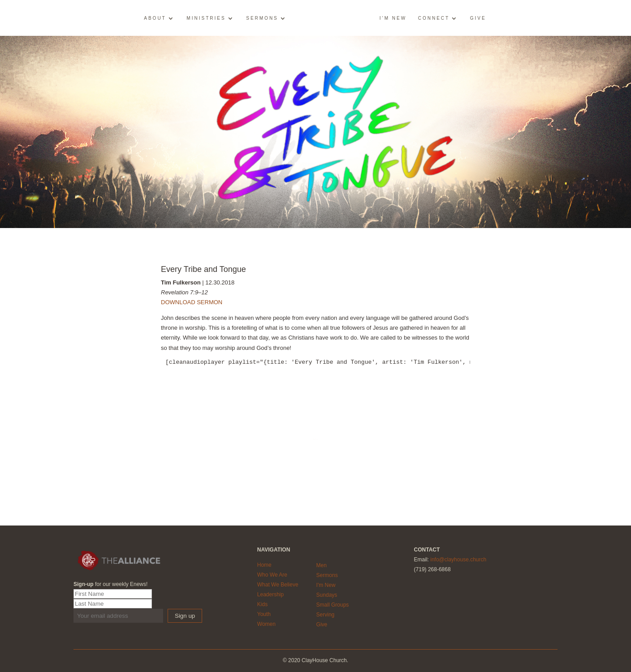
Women (266, 624)
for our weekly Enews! (110, 584)
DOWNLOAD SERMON (192, 302)
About (155, 18)
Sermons (262, 18)
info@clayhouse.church (458, 560)
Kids (262, 604)
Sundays (327, 595)
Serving (326, 615)
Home (264, 565)
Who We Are (272, 575)
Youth (264, 614)
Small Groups (333, 605)
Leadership (270, 594)
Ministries (206, 18)
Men (322, 565)
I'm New (326, 585)
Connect (434, 18)
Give (478, 18)
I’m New (393, 18)
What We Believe (278, 585)
